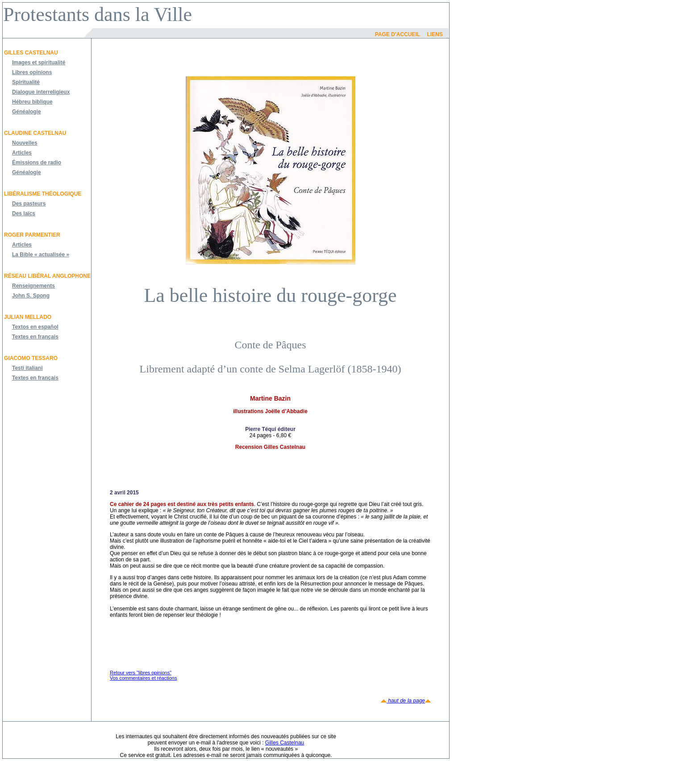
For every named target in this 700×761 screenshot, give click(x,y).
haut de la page (406, 701)
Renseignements (33, 286)
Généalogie (27, 112)
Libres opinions (32, 72)
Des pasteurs (29, 204)
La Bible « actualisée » (41, 255)
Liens (435, 34)
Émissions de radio (37, 163)
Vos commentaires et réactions (143, 678)
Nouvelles (25, 143)
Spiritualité (26, 82)
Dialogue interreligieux (41, 92)
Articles (22, 153)
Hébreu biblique (32, 102)
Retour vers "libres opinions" (141, 673)
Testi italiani (27, 368)
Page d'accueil (398, 34)
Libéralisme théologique (43, 194)
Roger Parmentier (32, 235)
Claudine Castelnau (35, 133)
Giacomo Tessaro (31, 358)
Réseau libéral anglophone (47, 276)
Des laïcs (24, 213)
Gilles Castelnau (31, 53)
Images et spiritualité (39, 63)
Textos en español (35, 327)
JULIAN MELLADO (28, 317)
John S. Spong (31, 296)
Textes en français (35, 337)
